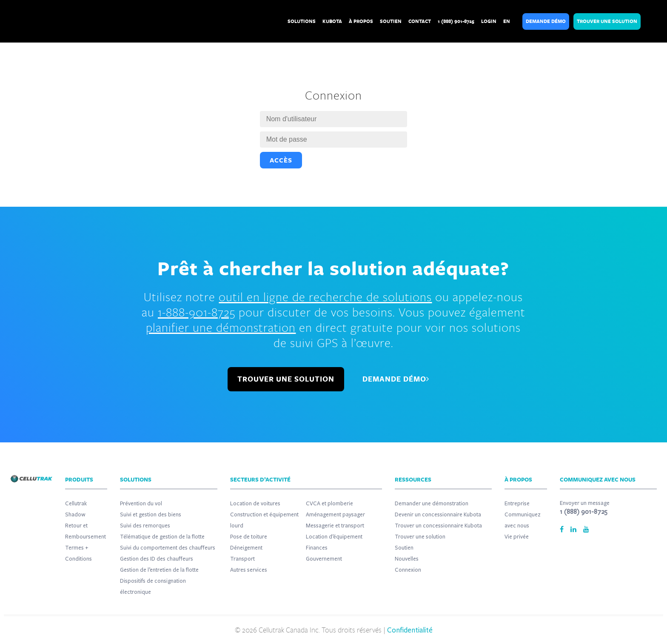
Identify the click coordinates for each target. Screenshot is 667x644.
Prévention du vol (141, 504)
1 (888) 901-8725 (584, 512)
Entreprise (517, 504)
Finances (317, 548)
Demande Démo (546, 21)
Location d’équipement (334, 537)
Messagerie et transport (335, 526)
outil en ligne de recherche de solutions (325, 296)
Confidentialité (410, 630)
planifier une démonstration (221, 327)
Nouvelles (407, 559)
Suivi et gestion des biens (151, 515)
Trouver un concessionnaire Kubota (438, 526)
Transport (242, 559)
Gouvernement (324, 559)
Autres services (249, 570)
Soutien (404, 548)
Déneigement (246, 548)
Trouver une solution (420, 537)
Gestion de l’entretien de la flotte (159, 570)
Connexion (408, 570)
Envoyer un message (585, 503)
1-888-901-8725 (197, 312)
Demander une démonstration (432, 504)
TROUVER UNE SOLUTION (286, 379)
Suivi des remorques (145, 526)
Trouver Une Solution (607, 21)
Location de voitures (255, 504)
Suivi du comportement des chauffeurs (168, 548)
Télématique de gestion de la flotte (162, 537)
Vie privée (517, 537)
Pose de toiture (249, 537)
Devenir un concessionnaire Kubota (438, 515)
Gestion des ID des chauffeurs (157, 559)
